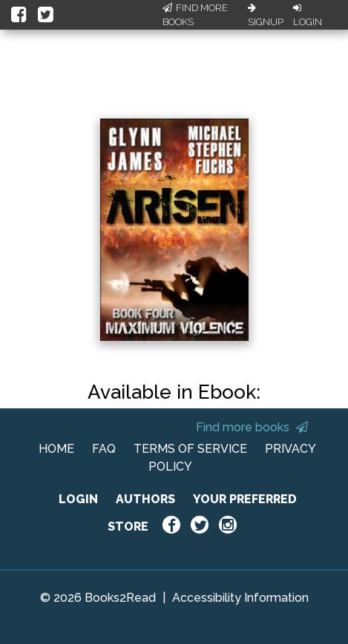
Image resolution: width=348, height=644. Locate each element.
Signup (266, 16)
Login (308, 16)
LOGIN (78, 499)
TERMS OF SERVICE (190, 449)
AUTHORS (145, 499)
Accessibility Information (240, 598)
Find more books (252, 427)
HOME (56, 449)
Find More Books (195, 15)
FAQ (104, 449)
